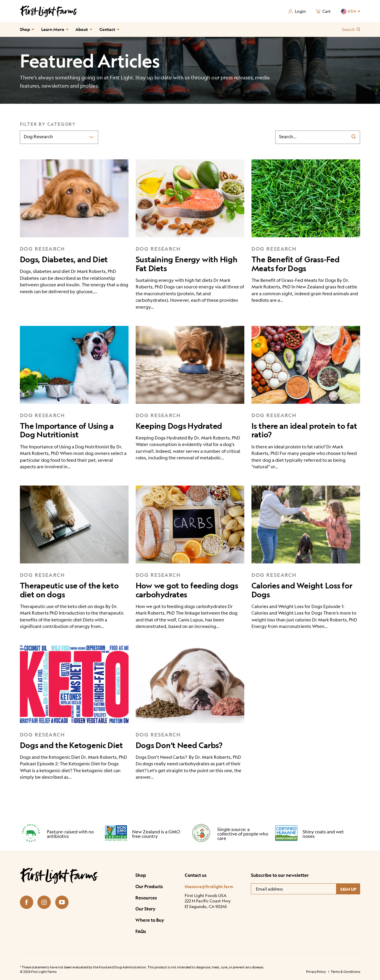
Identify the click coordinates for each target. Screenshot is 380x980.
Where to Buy (150, 920)
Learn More (53, 29)
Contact (107, 29)
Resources (146, 898)
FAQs (141, 931)
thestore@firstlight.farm (209, 886)
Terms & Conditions (345, 972)
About (82, 29)
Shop (25, 29)
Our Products (149, 886)
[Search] (355, 137)
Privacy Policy (316, 972)
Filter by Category (48, 124)
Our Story (145, 909)
